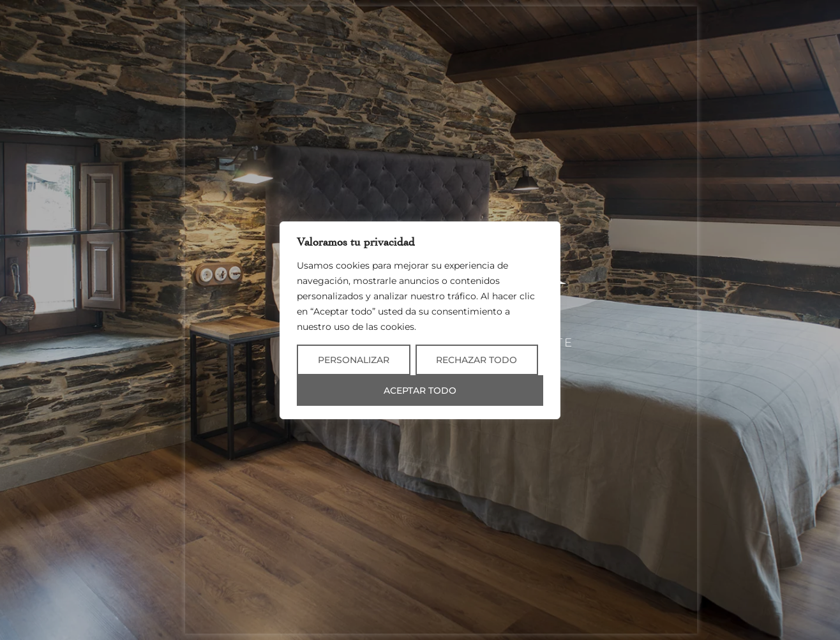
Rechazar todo (476, 360)
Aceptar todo (420, 391)
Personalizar (354, 360)
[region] (420, 320)
